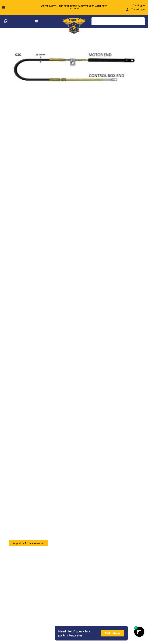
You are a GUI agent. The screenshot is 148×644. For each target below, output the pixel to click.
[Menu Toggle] (3, 7)
